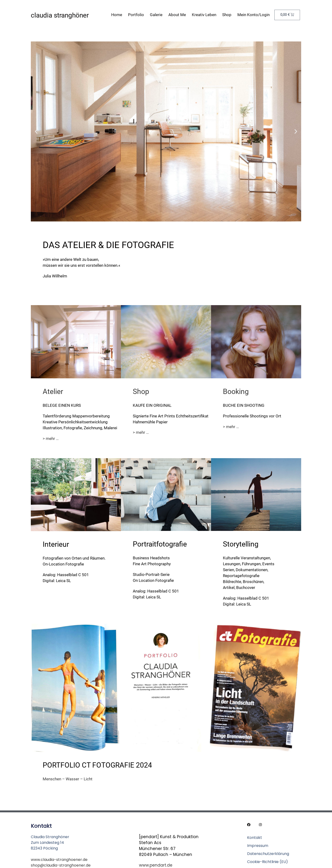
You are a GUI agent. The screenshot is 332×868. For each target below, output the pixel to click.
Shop (227, 15)
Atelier (53, 391)
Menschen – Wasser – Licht (68, 779)
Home (117, 15)
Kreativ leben (204, 15)
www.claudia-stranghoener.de (59, 860)
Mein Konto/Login (254, 15)
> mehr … (51, 439)
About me (177, 15)
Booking (236, 391)
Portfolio (136, 15)
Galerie (156, 15)
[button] (36, 132)
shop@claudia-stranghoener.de (61, 865)
